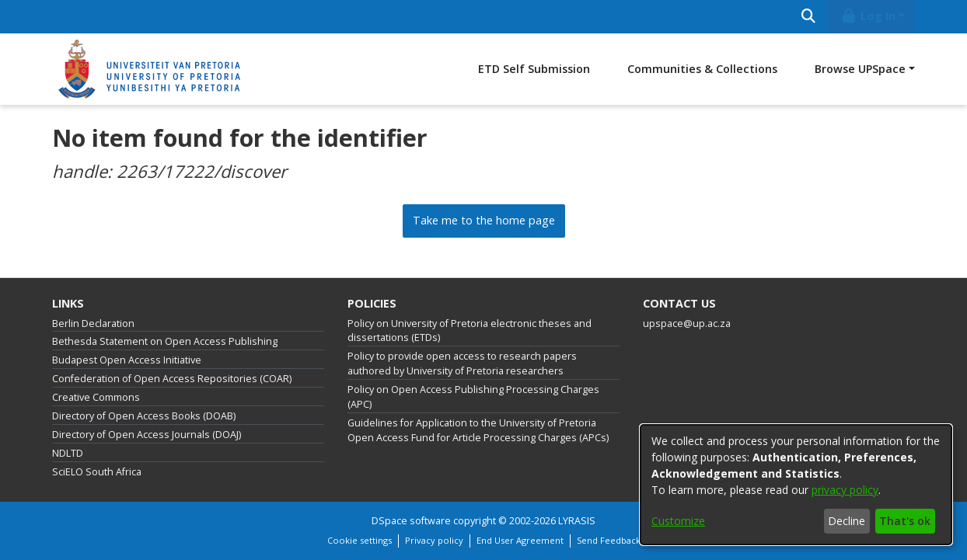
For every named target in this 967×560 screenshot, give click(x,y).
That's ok (905, 521)
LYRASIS (577, 521)
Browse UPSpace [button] (860, 69)
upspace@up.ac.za (687, 323)
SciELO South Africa (97, 472)
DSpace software (411, 521)
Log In (868, 16)
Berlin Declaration (93, 323)
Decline (847, 521)
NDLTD (68, 453)
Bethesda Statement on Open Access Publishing (165, 341)
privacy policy (845, 490)
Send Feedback (609, 540)
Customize (678, 521)
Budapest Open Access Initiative (127, 360)
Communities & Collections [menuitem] (702, 69)
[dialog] (796, 485)
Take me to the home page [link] (484, 220)
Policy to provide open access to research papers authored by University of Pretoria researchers (462, 363)
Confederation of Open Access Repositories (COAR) (172, 379)
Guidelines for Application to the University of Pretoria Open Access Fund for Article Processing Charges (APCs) (478, 430)
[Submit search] (808, 17)
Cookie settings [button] (360, 540)
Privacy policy (434, 540)
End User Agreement (520, 540)
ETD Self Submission (534, 69)
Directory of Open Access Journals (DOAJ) (147, 435)
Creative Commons (96, 397)
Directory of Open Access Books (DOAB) (144, 416)
